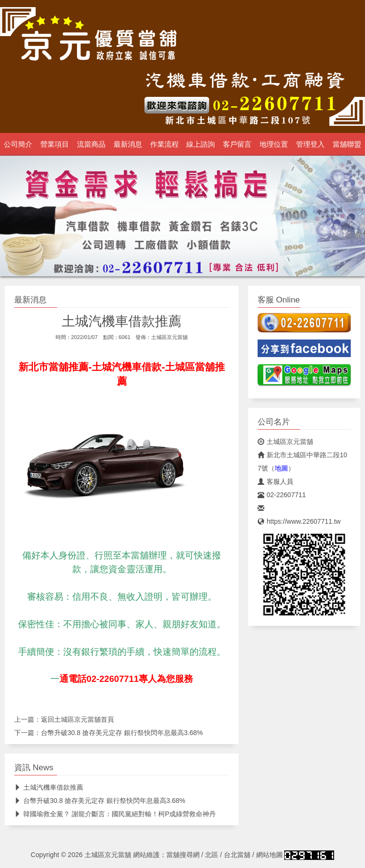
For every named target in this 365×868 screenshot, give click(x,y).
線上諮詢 (201, 144)
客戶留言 (237, 144)
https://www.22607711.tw (299, 521)
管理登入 (310, 144)
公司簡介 (18, 144)
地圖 (281, 468)
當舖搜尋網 (183, 855)
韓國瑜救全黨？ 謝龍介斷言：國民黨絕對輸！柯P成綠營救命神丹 (115, 814)
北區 (211, 855)
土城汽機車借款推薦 (49, 787)
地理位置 (274, 144)
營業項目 (55, 144)
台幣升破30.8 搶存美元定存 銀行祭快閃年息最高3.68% (122, 733)
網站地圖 (269, 855)
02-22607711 (282, 495)
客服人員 (275, 481)
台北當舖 (237, 855)
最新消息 (128, 144)
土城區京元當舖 (169, 337)
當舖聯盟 (347, 144)
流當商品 (91, 144)
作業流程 (164, 144)
